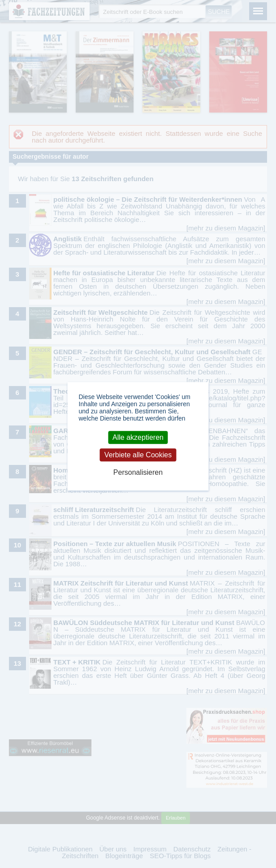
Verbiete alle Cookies (138, 455)
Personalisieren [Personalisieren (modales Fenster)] (138, 473)
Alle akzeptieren (138, 437)
